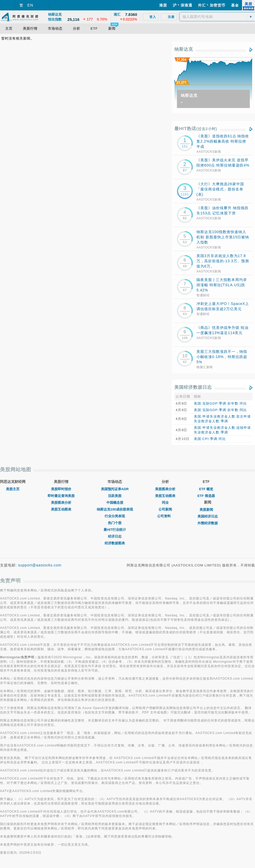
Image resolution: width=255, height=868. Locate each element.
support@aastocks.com (40, 565)
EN (30, 5)
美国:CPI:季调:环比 (210, 439)
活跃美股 (115, 496)
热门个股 (115, 523)
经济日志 (115, 536)
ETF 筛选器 (206, 496)
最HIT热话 (196, 129)
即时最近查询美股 (61, 496)
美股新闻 (208, 510)
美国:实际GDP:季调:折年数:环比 (220, 403)
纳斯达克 (184, 49)
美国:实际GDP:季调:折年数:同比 (220, 410)
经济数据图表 (115, 543)
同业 (165, 503)
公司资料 (165, 516)
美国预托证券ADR (115, 489)
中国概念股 (115, 503)
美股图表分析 (61, 503)
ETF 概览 (206, 489)
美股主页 (13, 489)
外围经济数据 (208, 523)
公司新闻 (165, 509)
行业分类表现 (115, 516)
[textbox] (217, 17)
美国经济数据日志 (193, 387)
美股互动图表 (61, 509)
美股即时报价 (61, 489)
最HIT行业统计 (115, 530)
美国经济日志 (208, 516)
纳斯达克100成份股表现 (115, 509)
